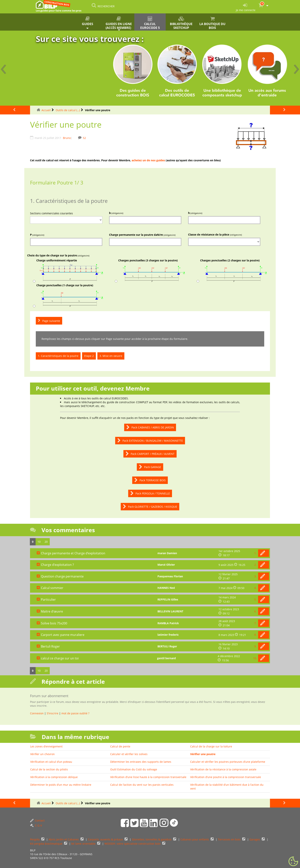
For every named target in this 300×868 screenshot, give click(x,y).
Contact (37, 820)
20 (46, 542)
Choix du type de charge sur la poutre (58, 255)
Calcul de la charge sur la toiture (211, 746)
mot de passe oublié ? (75, 713)
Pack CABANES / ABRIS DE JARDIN (150, 427)
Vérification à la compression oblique (54, 777)
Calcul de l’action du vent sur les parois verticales (142, 785)
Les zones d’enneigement (46, 746)
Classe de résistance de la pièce (215, 235)
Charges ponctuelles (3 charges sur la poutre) (152, 270)
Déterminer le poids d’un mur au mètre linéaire (61, 785)
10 (39, 542)
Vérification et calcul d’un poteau (51, 762)
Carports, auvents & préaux (106, 839)
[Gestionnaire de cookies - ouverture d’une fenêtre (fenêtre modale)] (293, 861)
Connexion (37, 713)
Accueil (46, 110)
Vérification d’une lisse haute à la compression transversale (148, 777)
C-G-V (36, 825)
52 (84, 138)
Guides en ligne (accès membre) (119, 23)
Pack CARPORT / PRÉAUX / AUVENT (150, 454)
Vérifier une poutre (203, 754)
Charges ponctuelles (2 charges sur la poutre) (234, 270)
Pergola (35, 839)
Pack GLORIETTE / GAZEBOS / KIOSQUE (150, 507)
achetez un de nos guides (148, 160)
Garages (255, 839)
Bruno (67, 138)
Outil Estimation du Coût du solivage (134, 769)
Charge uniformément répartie (70, 270)
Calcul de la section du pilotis (49, 769)
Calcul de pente (120, 746)
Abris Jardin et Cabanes (64, 839)
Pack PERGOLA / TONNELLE (150, 493)
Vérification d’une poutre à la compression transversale (226, 777)
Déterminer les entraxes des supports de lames (141, 762)
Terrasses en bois (230, 839)
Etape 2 (89, 356)
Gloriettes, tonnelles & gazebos (152, 839)
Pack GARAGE (150, 467)
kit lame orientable (84, 844)
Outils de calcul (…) (68, 110)
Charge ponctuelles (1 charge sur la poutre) (70, 295)
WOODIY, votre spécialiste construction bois (133, 844)
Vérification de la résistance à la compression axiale (223, 769)
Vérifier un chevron (42, 754)
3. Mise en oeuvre (111, 356)
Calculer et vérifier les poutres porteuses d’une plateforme (228, 762)
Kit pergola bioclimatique (47, 844)
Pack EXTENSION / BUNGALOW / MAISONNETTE (150, 441)
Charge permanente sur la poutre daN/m (142, 235)
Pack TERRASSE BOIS (150, 480)
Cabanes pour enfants (195, 839)
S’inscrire (53, 713)
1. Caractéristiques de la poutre (58, 356)
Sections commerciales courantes (51, 213)
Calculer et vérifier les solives (129, 754)
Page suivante (49, 321)
